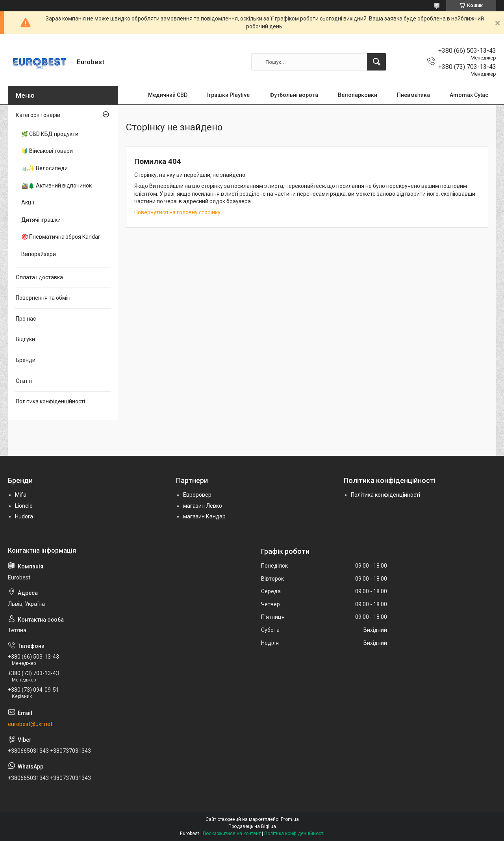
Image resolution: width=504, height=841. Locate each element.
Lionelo (24, 506)
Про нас (26, 319)
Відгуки (25, 339)
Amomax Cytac (469, 95)
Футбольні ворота (294, 95)
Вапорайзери (39, 254)
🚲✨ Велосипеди (44, 168)
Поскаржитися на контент (232, 834)
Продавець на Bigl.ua (252, 826)
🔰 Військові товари (47, 151)
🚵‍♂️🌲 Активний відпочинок (57, 186)
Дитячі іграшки (41, 220)
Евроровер (197, 495)
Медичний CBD (168, 95)
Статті (24, 381)
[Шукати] (376, 62)
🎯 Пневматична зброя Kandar (61, 237)
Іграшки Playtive (228, 95)
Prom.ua (290, 819)
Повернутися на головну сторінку (177, 212)
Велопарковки (358, 95)
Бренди (26, 360)
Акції (28, 202)
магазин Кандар (204, 516)
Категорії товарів (38, 115)
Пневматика (413, 95)
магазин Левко (203, 506)
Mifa (21, 495)
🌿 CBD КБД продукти (50, 134)
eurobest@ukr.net (30, 724)
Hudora (24, 516)
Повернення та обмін (43, 298)
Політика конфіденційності (50, 401)
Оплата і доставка (39, 277)
